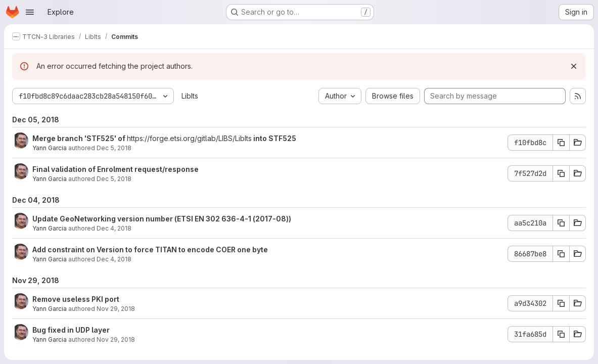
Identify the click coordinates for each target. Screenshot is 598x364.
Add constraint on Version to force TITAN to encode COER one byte (150, 249)
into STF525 (274, 138)
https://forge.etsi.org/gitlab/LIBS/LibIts (189, 138)
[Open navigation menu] (30, 12)
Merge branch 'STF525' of (80, 138)
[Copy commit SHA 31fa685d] (561, 334)
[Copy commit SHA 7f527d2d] (561, 173)
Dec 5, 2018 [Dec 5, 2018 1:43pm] (114, 148)
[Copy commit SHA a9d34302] (561, 303)
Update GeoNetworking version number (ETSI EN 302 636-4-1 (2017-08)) (162, 219)
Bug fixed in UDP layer (71, 330)
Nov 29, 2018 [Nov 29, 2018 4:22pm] (116, 309)
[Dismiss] (574, 66)
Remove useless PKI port (76, 299)
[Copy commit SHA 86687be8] (561, 254)
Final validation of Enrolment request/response (116, 169)
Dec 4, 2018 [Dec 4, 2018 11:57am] (114, 259)
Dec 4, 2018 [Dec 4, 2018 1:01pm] (114, 228)
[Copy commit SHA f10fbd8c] (561, 143)
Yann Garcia (50, 148)
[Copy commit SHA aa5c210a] (561, 223)
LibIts (190, 96)
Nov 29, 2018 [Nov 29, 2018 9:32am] (116, 339)
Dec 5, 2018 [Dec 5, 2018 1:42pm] (114, 179)
